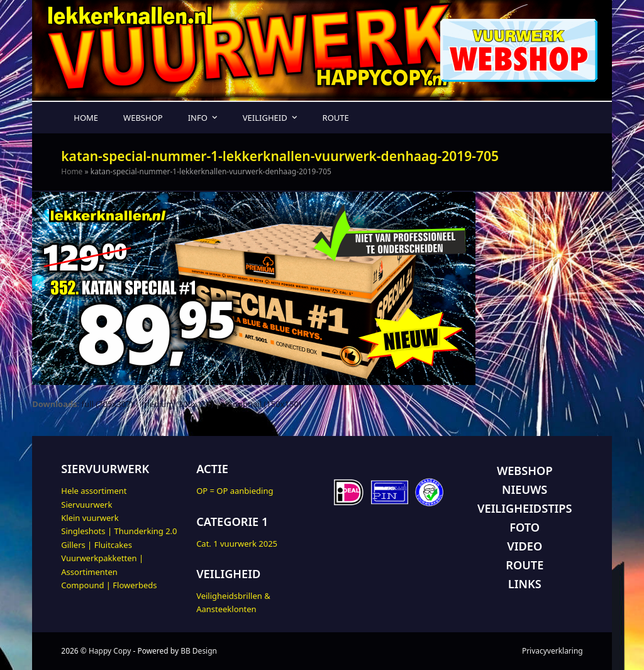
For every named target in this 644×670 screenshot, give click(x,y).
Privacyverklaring (552, 651)
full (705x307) (108, 404)
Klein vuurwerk (90, 518)
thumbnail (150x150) (262, 404)
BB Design (199, 651)
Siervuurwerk (86, 505)
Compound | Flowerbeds (109, 585)
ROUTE (525, 565)
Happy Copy (110, 651)
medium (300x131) (177, 404)
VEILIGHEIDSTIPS (525, 508)
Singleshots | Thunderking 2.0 (119, 531)
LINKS (525, 584)
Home (72, 171)
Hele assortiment (94, 491)
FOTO (525, 527)
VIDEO (525, 546)
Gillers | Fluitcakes (97, 545)
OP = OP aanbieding (235, 491)
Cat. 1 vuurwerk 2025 (237, 544)
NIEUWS (525, 489)
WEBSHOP (525, 471)
